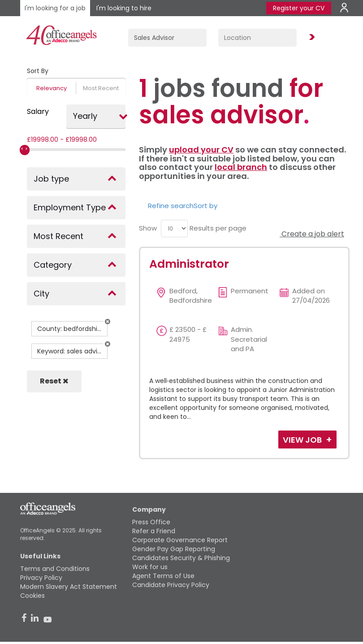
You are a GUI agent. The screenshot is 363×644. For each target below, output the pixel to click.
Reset (54, 381)
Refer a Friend (154, 531)
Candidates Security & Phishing (181, 558)
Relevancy (52, 88)
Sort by (205, 206)
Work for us (150, 567)
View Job (303, 440)
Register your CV (299, 8)
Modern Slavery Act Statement (69, 587)
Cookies (32, 596)
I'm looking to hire (124, 8)
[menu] (174, 228)
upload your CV (201, 150)
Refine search (171, 206)
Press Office (151, 522)
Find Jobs (311, 37)
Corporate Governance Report (180, 540)
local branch (241, 167)
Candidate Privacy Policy (171, 585)
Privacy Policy (41, 578)
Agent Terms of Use (163, 576)
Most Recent (101, 88)
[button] (108, 322)
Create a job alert (312, 234)
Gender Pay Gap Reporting (174, 549)
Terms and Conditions (55, 569)
